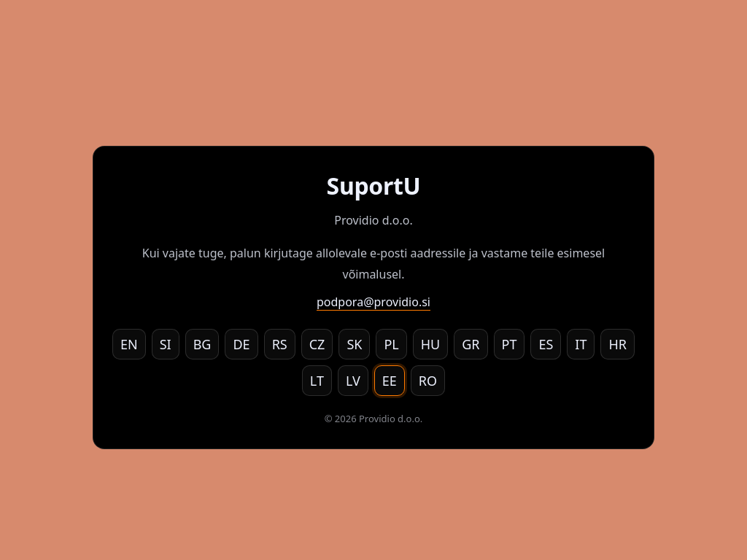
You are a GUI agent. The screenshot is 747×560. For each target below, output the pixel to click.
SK (354, 344)
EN (129, 344)
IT (581, 344)
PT (510, 344)
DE (241, 344)
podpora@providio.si (373, 302)
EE (390, 381)
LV (353, 381)
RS (280, 344)
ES (546, 344)
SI (166, 344)
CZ (317, 344)
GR (471, 344)
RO (428, 381)
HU (431, 344)
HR (618, 344)
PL (391, 344)
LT (317, 381)
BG (202, 344)
